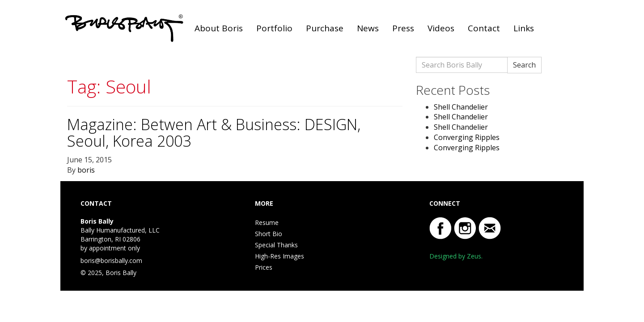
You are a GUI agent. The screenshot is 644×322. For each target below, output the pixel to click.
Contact (484, 28)
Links (524, 28)
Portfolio (274, 28)
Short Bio (269, 234)
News (368, 28)
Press (403, 28)
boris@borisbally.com (111, 261)
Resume (267, 222)
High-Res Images (280, 256)
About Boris (219, 28)
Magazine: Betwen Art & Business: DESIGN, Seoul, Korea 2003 (214, 133)
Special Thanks (276, 245)
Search (524, 65)
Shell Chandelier (461, 107)
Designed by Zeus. (456, 256)
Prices (264, 267)
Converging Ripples (467, 137)
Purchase (325, 28)
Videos (441, 28)
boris (86, 170)
